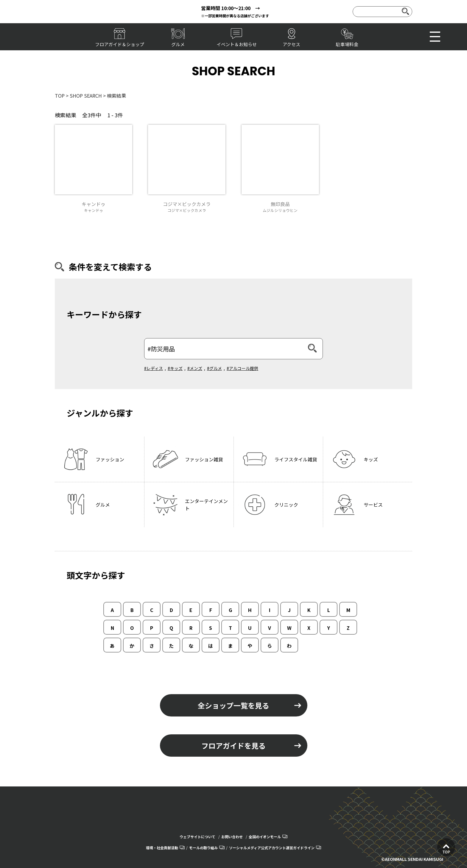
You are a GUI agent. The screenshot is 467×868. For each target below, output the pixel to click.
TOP (60, 96)
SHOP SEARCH (86, 96)
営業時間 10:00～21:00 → (231, 8)
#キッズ (175, 368)
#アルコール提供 (242, 368)
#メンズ (195, 368)
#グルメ (214, 368)
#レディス (154, 368)
